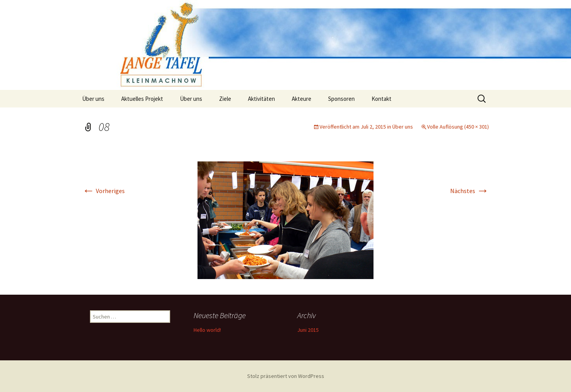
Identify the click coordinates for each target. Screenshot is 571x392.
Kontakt (382, 99)
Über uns (93, 99)
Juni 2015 (308, 330)
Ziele (225, 99)
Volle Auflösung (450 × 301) (458, 127)
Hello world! (207, 330)
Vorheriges (103, 191)
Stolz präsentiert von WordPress (286, 376)
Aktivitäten (261, 99)
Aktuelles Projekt (142, 99)
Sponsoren (341, 99)
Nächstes (470, 191)
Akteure (302, 99)
